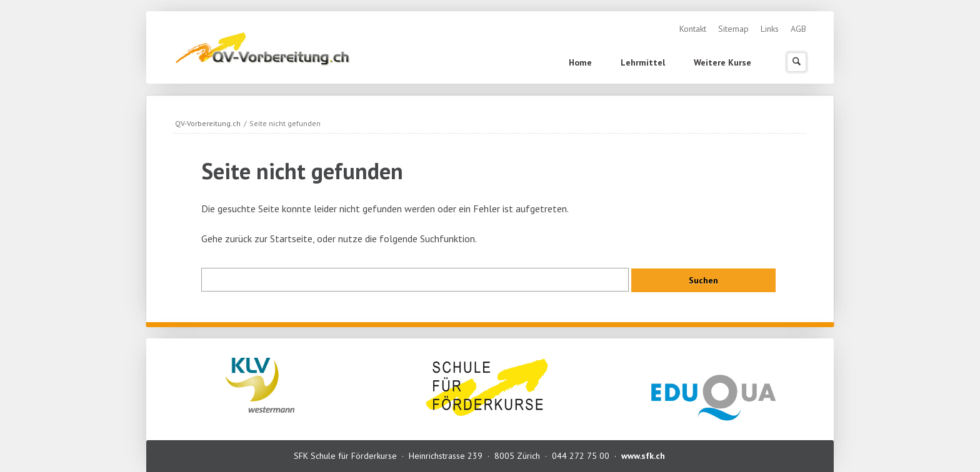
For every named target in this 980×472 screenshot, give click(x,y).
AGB (798, 29)
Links (770, 29)
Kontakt (693, 29)
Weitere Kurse (722, 62)
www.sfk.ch (643, 456)
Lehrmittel (643, 62)
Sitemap (733, 29)
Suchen (797, 62)
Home (580, 62)
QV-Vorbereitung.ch (208, 123)
